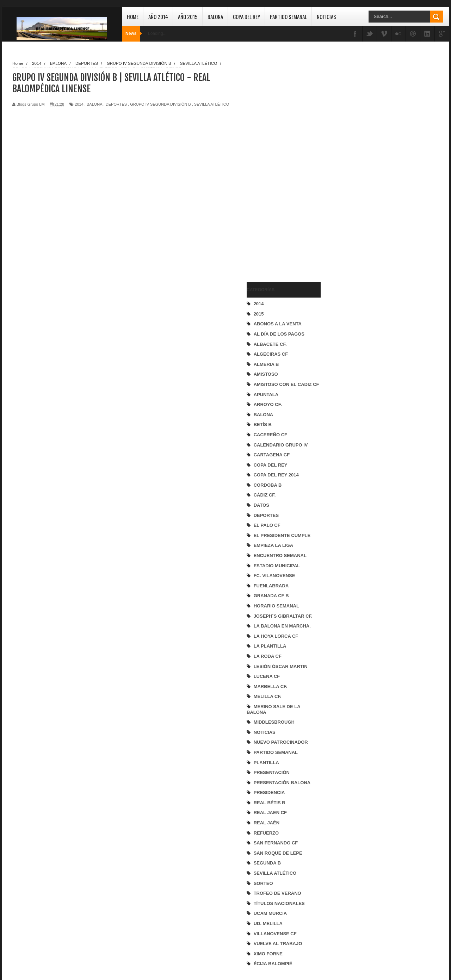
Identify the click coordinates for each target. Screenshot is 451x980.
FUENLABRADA (271, 586)
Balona (215, 17)
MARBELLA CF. (271, 686)
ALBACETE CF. (270, 344)
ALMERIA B (266, 364)
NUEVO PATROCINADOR (281, 742)
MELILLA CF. (268, 696)
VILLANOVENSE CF (275, 934)
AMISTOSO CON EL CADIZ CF (286, 384)
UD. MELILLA (268, 923)
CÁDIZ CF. (265, 495)
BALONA (264, 415)
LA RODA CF (268, 656)
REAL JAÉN (267, 823)
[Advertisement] (275, 164)
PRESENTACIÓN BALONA (282, 783)
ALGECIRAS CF (271, 354)
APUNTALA (266, 395)
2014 (259, 304)
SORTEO (263, 883)
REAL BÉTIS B (270, 803)
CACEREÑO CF (270, 435)
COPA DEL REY (271, 465)
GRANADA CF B (271, 596)
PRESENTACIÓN (272, 772)
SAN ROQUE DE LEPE (278, 853)
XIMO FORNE (268, 954)
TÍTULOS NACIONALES (279, 903)
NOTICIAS (265, 732)
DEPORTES (266, 515)
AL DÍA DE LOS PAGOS (279, 334)
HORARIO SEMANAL (276, 606)
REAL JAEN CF (270, 813)
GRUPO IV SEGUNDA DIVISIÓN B (160, 104)
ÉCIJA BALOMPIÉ (273, 964)
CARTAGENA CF (272, 455)
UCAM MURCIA (270, 913)
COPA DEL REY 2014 (276, 475)
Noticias (326, 17)
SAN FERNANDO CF (276, 843)
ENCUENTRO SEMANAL (280, 555)
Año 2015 (188, 17)
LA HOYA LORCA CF (276, 636)
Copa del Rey (246, 17)
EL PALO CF (267, 525)
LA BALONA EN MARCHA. (282, 626)
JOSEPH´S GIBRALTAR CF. (283, 616)
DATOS (261, 505)
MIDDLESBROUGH (274, 722)
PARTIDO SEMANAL (276, 752)
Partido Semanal (288, 17)
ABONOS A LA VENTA (278, 324)
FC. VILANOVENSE (274, 576)
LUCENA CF (267, 676)
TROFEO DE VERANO (277, 893)
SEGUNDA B (267, 863)
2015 (259, 314)
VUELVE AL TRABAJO (278, 944)
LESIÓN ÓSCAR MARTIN (281, 666)
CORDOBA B (268, 485)
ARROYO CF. (268, 404)
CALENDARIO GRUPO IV (281, 445)
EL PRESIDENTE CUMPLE (282, 535)
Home (133, 17)
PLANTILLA (266, 763)
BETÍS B (263, 425)
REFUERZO (266, 833)
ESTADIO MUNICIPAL (277, 566)
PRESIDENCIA (269, 792)
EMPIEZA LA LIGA (273, 545)
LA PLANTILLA (270, 646)
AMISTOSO (266, 374)
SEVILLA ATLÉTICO (275, 873)
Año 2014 (158, 17)
